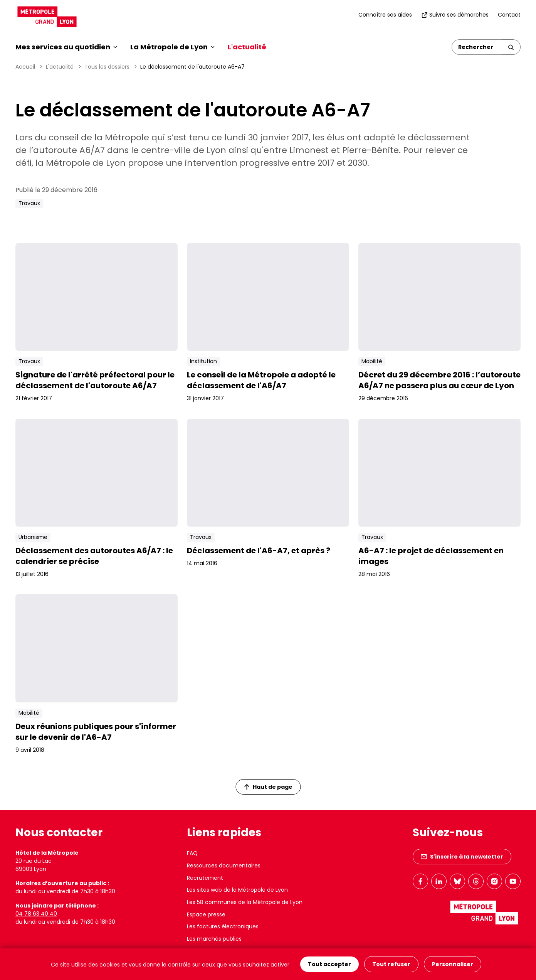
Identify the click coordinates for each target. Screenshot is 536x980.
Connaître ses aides (385, 15)
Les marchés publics (214, 939)
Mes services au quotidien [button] (66, 47)
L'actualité (247, 47)
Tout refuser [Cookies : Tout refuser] (391, 964)
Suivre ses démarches (455, 15)
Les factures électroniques (223, 926)
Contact (509, 15)
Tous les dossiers (107, 67)
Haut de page (268, 787)
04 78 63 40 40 (36, 914)
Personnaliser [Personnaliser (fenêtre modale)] (453, 964)
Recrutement (205, 878)
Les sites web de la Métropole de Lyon (237, 890)
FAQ (192, 853)
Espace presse (206, 914)
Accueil (25, 67)
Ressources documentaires (224, 865)
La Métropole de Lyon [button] (172, 47)
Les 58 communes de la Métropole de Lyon (245, 902)
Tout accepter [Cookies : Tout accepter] (329, 964)
